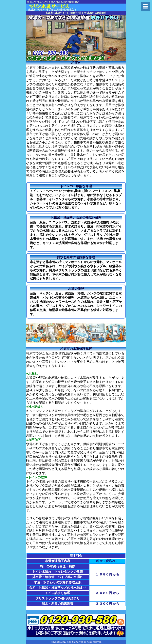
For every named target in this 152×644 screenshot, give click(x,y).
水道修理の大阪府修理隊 (57, 7)
